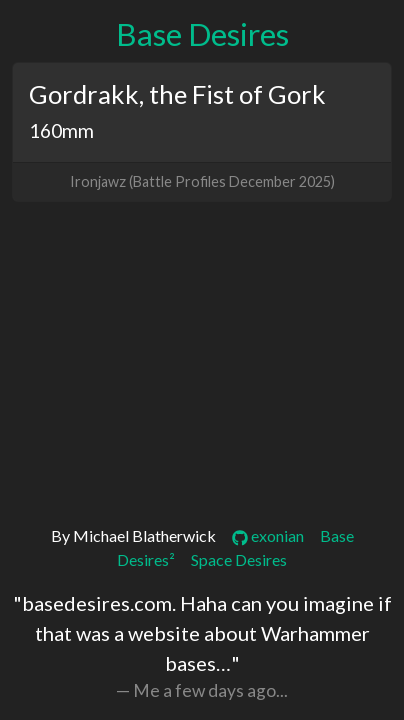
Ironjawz (98, 181)
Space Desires (239, 559)
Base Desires (202, 34)
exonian (268, 535)
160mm (61, 130)
